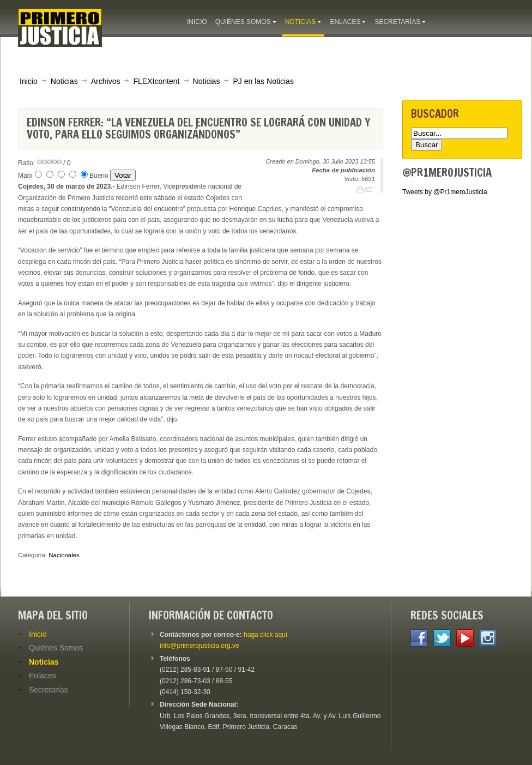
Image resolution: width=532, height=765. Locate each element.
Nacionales (64, 555)
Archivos (106, 81)
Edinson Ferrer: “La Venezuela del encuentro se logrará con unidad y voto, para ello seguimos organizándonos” (198, 128)
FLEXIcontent (156, 81)
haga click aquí (265, 635)
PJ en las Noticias (263, 81)
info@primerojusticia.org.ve (199, 646)
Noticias (64, 81)
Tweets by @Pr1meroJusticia (445, 192)
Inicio (29, 81)
